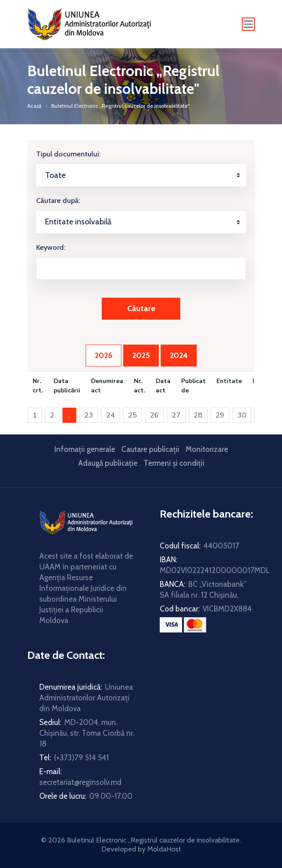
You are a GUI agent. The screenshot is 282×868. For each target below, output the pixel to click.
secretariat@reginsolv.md (80, 782)
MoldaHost (164, 849)
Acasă (34, 106)
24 (111, 415)
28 (198, 415)
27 (176, 415)
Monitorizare (207, 449)
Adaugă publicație (108, 463)
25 (133, 415)
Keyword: (51, 247)
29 (220, 415)
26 (154, 415)
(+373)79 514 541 (81, 758)
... (72, 415)
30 (242, 415)
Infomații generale (85, 449)
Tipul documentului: (68, 154)
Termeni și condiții (174, 463)
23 (89, 415)
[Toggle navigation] (249, 24)
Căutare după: (58, 200)
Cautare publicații (150, 449)
